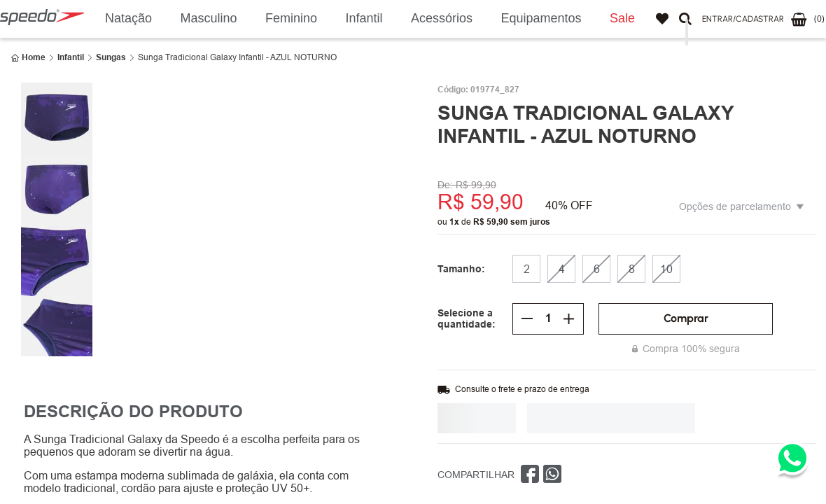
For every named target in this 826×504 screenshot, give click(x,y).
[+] (569, 318)
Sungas (111, 57)
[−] (527, 318)
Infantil (71, 57)
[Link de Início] (28, 57)
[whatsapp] (552, 474)
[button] (743, 19)
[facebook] (530, 474)
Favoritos (662, 19)
